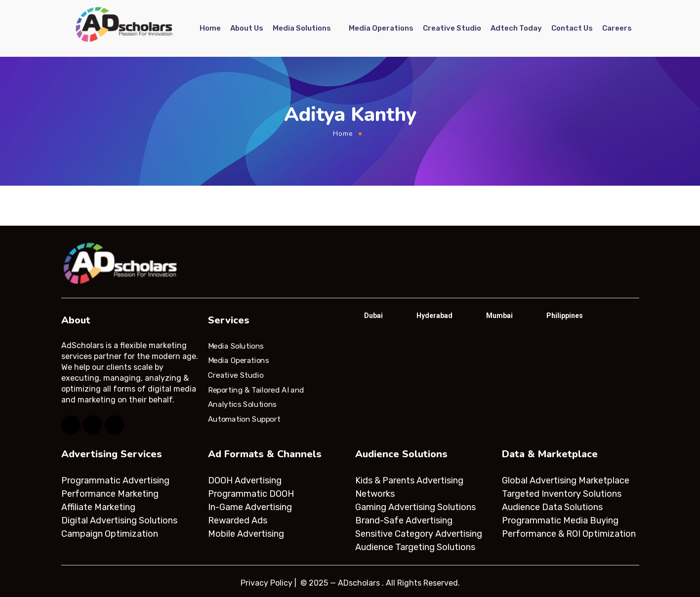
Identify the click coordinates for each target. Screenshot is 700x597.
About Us (247, 28)
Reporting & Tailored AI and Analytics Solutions (256, 397)
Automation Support (244, 419)
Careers (617, 28)
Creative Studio (452, 28)
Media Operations (381, 28)
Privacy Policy (267, 583)
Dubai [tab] (373, 316)
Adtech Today (516, 28)
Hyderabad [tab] (434, 316)
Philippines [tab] (565, 316)
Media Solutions (302, 28)
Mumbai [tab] (499, 316)
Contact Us (572, 28)
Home (210, 28)
